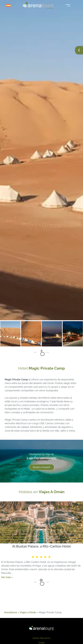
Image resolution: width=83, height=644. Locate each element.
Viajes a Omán (28, 612)
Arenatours (11, 612)
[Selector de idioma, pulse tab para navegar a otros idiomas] (9, 5)
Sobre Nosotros (41, 638)
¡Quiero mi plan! (41, 467)
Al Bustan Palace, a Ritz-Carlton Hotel (41, 546)
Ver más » (7, 577)
